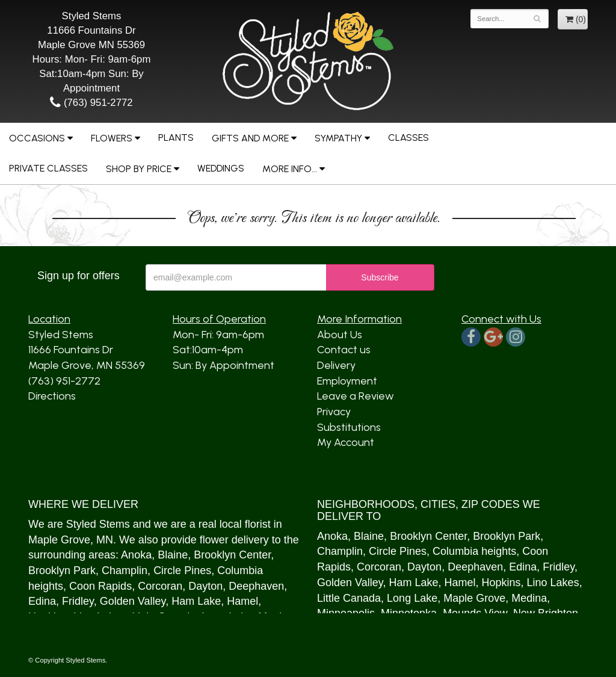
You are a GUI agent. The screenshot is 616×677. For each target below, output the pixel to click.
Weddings (221, 168)
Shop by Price (139, 169)
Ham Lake (196, 601)
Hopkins (501, 583)
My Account (346, 442)
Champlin (125, 570)
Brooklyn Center (232, 555)
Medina (529, 598)
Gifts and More (250, 138)
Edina (42, 601)
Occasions (37, 138)
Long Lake (412, 598)
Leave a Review (356, 396)
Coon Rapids (100, 586)
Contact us (344, 350)
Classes (408, 138)
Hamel (242, 601)
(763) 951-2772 (91, 103)
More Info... (290, 169)
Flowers (112, 138)
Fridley (78, 601)
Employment (347, 381)
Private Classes (48, 168)
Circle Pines (182, 570)
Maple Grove (59, 540)
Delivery (336, 365)
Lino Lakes (553, 583)
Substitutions (349, 427)
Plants (176, 138)
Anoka (136, 555)
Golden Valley (133, 601)
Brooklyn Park (62, 570)
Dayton (205, 586)
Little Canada (349, 598)
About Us (340, 335)
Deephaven (256, 586)
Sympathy (338, 138)
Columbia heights (474, 551)
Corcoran (160, 586)
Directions (52, 396)
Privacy (334, 412)
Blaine (173, 555)
